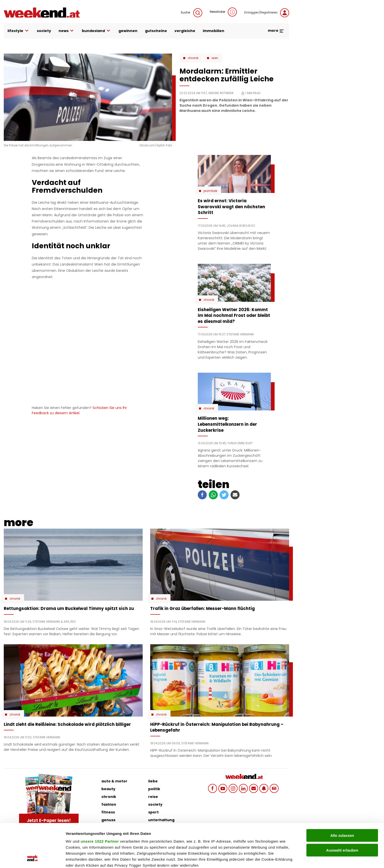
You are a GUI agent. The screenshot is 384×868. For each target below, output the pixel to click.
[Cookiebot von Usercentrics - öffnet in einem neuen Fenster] (32, 858)
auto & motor (114, 781)
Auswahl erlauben (342, 809)
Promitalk (210, 191)
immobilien (214, 31)
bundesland (96, 31)
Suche (191, 13)
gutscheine (156, 31)
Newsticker (223, 12)
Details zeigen (266, 858)
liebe (153, 781)
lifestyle (18, 31)
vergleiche (185, 31)
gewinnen (128, 31)
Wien (215, 58)
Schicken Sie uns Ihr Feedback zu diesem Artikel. (79, 410)
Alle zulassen (342, 795)
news (67, 31)
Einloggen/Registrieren (267, 13)
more (276, 31)
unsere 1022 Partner (100, 801)
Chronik (193, 58)
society (44, 31)
